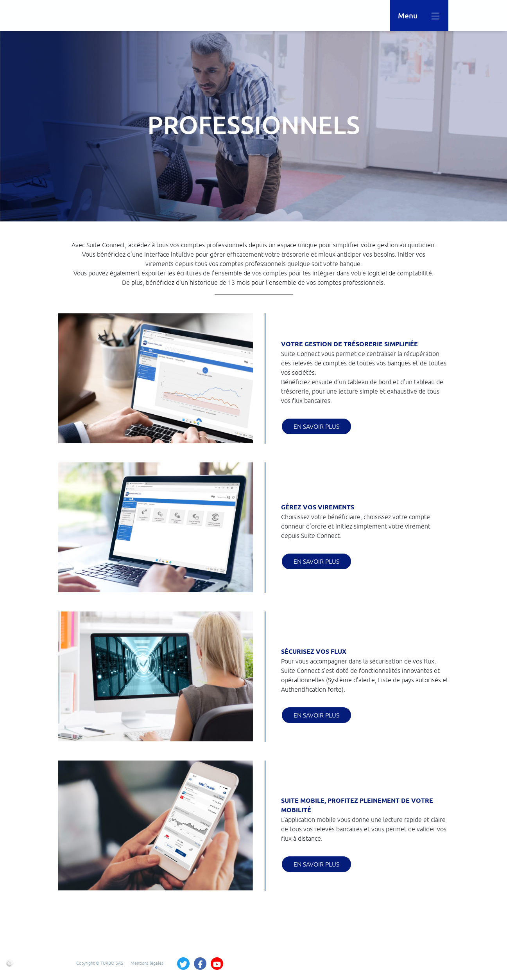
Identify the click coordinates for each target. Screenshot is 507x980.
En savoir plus (316, 426)
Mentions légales (147, 963)
